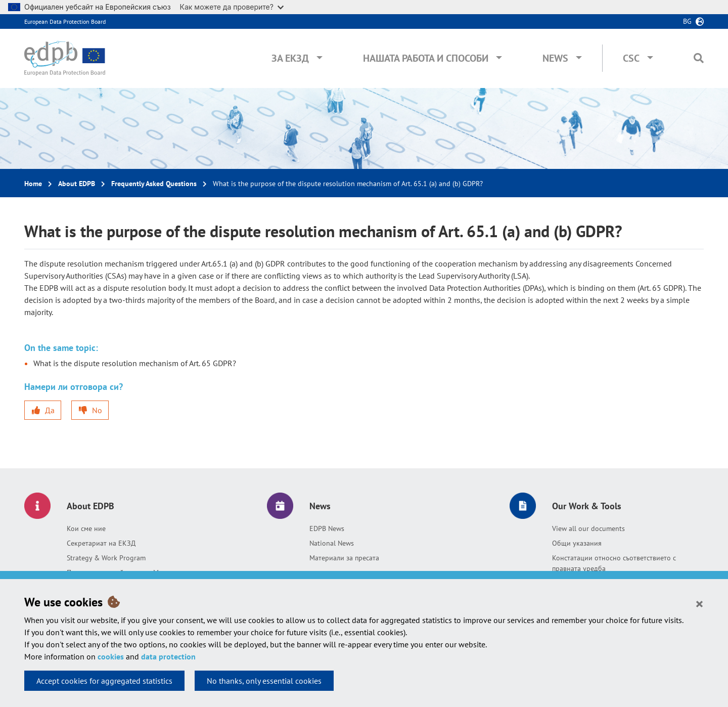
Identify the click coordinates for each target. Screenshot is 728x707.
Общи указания (577, 543)
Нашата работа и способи (426, 58)
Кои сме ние (86, 528)
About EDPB (77, 184)
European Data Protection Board (65, 21)
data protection (168, 656)
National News (332, 543)
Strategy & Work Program (106, 558)
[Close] (699, 603)
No (97, 410)
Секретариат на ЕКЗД (101, 543)
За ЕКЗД (290, 58)
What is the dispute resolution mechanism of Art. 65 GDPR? (135, 363)
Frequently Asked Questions (154, 184)
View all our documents (588, 528)
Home (33, 184)
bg (687, 21)
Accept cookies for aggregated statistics (104, 681)
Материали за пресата (344, 558)
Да (50, 410)
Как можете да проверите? (232, 7)
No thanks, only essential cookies (264, 681)
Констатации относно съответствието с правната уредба (614, 563)
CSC (631, 58)
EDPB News (327, 528)
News (555, 58)
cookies (111, 656)
